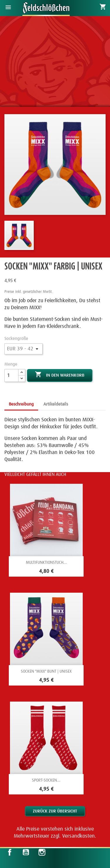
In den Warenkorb (60, 375)
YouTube (26, 852)
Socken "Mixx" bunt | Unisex (46, 672)
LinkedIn (58, 852)
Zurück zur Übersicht (55, 811)
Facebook (10, 852)
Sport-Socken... (46, 780)
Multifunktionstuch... (46, 563)
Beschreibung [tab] (21, 404)
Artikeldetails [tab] (56, 404)
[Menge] (11, 375)
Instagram (42, 852)
